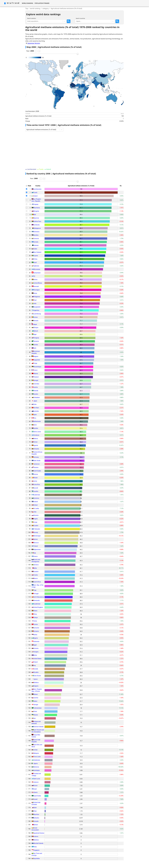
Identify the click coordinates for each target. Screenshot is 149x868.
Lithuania (36, 449)
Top (27, 8)
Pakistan (36, 245)
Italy (35, 553)
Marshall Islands (38, 843)
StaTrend (13, 3)
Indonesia (36, 641)
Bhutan (35, 478)
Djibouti (36, 331)
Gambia (36, 428)
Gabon (35, 701)
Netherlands (37, 421)
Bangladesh (37, 307)
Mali (35, 215)
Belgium (36, 356)
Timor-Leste (37, 757)
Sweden (36, 394)
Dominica (36, 498)
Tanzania (36, 341)
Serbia (35, 635)
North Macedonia (39, 597)
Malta (35, 568)
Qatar (35, 808)
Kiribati (35, 505)
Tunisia (36, 624)
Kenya (35, 293)
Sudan (35, 249)
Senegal (36, 380)
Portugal (36, 594)
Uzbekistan (37, 760)
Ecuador (36, 526)
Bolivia (35, 280)
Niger (35, 334)
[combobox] (27, 21)
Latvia (35, 481)
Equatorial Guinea (39, 833)
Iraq (34, 665)
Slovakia (36, 672)
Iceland (36, 502)
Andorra (36, 836)
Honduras (36, 435)
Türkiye (36, 618)
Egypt (35, 645)
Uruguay (36, 204)
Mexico (36, 578)
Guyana (36, 256)
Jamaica (36, 565)
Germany (36, 457)
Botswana (36, 232)
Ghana (35, 611)
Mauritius (36, 814)
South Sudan (37, 471)
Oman (35, 711)
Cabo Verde (37, 461)
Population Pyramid (42, 3)
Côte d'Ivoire (37, 676)
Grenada (36, 821)
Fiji (34, 276)
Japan (35, 401)
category (45, 8)
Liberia (35, 792)
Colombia (36, 384)
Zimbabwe (37, 397)
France (35, 370)
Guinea (35, 317)
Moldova (36, 683)
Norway (36, 532)
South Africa (37, 582)
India (35, 303)
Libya (35, 811)
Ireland (35, 196)
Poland (35, 662)
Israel (35, 789)
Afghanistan (37, 549)
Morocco (36, 543)
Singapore (36, 850)
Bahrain (36, 825)
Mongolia (36, 211)
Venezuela (36, 600)
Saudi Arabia (37, 796)
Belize (35, 655)
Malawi (36, 694)
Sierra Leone (37, 432)
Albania (36, 374)
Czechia (36, 698)
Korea (35, 621)
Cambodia (36, 225)
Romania (36, 631)
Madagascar (37, 228)
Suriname (36, 628)
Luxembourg (37, 314)
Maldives (36, 840)
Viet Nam (36, 408)
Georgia (36, 705)
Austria (35, 387)
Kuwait (35, 799)
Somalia (36, 242)
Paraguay (36, 338)
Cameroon (36, 464)
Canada (36, 669)
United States (37, 659)
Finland (36, 546)
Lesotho (36, 491)
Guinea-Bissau (38, 283)
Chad (35, 300)
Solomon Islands (38, 727)
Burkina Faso (37, 221)
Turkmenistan (37, 708)
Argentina (36, 310)
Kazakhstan (37, 604)
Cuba (35, 404)
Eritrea (35, 259)
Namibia (36, 235)
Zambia (36, 345)
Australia (36, 411)
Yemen (35, 442)
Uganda (36, 445)
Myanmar (36, 218)
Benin (35, 425)
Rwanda (36, 391)
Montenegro (37, 536)
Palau (35, 847)
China (35, 614)
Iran (34, 718)
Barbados (36, 818)
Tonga (35, 363)
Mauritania (37, 208)
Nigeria (36, 638)
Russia (35, 786)
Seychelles (37, 858)
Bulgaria (36, 686)
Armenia (36, 648)
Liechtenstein (37, 189)
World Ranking (27, 3)
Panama (36, 467)
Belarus (36, 439)
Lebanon (36, 782)
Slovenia (36, 515)
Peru (35, 418)
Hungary (36, 652)
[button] (36, 51)
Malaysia (36, 753)
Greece (35, 556)
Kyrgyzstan (37, 360)
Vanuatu (36, 321)
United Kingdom (38, 607)
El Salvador (37, 529)
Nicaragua (36, 290)
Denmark (36, 286)
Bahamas (36, 767)
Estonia (36, 474)
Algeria (35, 763)
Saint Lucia (37, 779)
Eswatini (36, 572)
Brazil (35, 262)
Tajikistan (36, 266)
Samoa (35, 539)
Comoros (36, 238)
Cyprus (35, 679)
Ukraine (36, 715)
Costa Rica (37, 485)
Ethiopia (36, 328)
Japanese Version (34, 43)
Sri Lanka (36, 508)
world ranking (35, 8)
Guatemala (37, 495)
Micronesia (37, 269)
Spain (35, 415)
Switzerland (37, 273)
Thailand (36, 377)
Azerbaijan (37, 770)
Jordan (35, 750)
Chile (35, 512)
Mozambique (37, 367)
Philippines (37, 297)
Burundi (36, 488)
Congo (35, 522)
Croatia (36, 575)
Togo (35, 590)
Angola (35, 519)
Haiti (35, 348)
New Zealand (37, 252)
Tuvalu (35, 193)
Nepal (35, 324)
